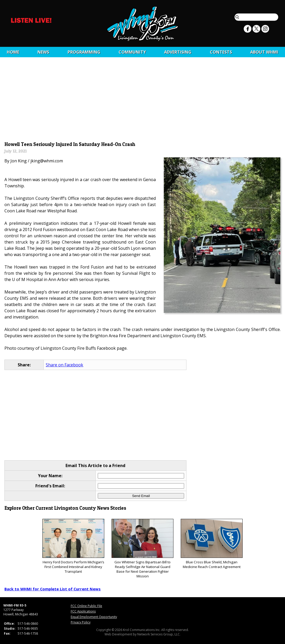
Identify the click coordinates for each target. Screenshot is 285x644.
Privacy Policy (81, 622)
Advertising (178, 52)
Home (13, 52)
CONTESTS (221, 52)
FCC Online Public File (86, 606)
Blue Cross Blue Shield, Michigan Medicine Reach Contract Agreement (212, 544)
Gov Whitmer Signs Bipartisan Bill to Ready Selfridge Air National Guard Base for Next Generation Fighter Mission (142, 549)
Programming (84, 52)
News (43, 52)
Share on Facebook (64, 365)
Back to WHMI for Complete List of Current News (53, 589)
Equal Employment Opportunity (94, 617)
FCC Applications (83, 611)
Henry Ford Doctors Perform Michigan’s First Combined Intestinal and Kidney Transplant (73, 546)
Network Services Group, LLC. (159, 634)
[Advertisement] (143, 101)
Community (132, 52)
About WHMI (264, 52)
